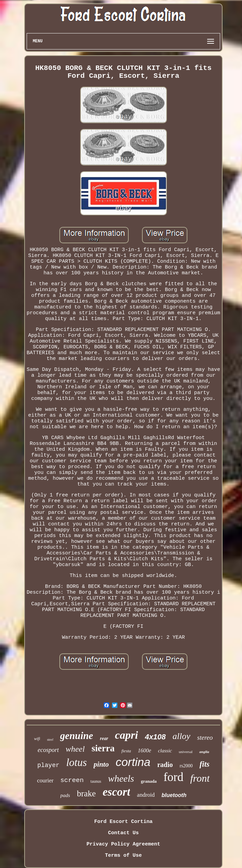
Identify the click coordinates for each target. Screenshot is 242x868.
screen (72, 780)
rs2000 (186, 766)
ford (173, 777)
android (146, 795)
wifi (37, 739)
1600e (145, 750)
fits (204, 764)
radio (165, 765)
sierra (103, 748)
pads (65, 795)
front (200, 778)
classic (165, 751)
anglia (204, 752)
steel (50, 740)
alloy (182, 736)
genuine (77, 736)
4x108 (155, 737)
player (48, 765)
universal (186, 752)
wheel (75, 749)
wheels (121, 778)
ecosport (48, 750)
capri (127, 735)
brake (86, 793)
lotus (76, 762)
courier (45, 780)
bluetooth (174, 795)
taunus (96, 781)
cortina (133, 762)
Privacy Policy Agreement (123, 844)
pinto (101, 764)
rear (104, 739)
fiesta (126, 751)
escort (117, 792)
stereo (205, 737)
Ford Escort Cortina (123, 822)
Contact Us (123, 833)
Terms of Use (123, 856)
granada (149, 781)
